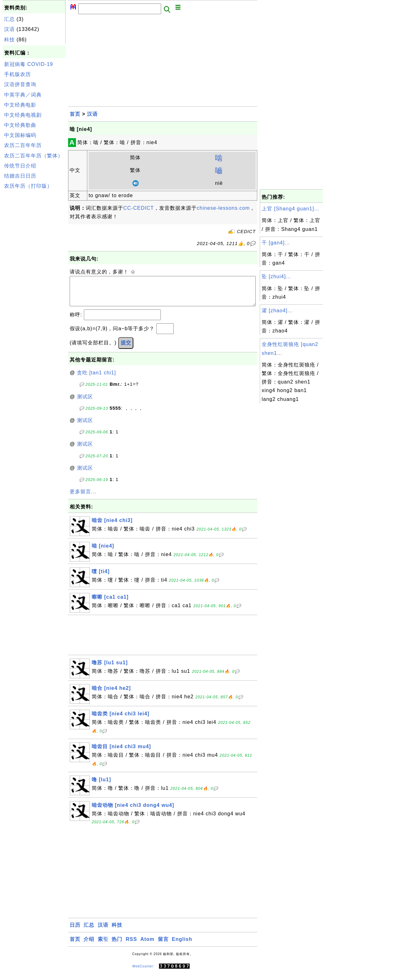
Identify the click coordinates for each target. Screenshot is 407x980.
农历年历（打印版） (28, 186)
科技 (9, 40)
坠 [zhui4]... (276, 276)
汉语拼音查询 (20, 84)
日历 (75, 931)
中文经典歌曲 (20, 125)
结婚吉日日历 (20, 176)
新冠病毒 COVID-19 (29, 64)
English (182, 945)
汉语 (9, 29)
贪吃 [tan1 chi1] (96, 379)
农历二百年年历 (23, 145)
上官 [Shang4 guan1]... (291, 209)
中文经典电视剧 (23, 115)
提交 (126, 349)
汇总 (9, 19)
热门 (117, 945)
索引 (103, 945)
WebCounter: (143, 973)
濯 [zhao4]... (277, 311)
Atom (147, 945)
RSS (131, 945)
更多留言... (83, 498)
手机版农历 (17, 74)
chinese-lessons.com (223, 208)
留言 (163, 945)
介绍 (89, 945)
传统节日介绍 (20, 166)
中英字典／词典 (23, 95)
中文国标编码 (20, 135)
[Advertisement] (34, 286)
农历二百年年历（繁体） (34, 156)
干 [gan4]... (276, 243)
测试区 (85, 403)
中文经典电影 (20, 105)
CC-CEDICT (139, 208)
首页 (75, 114)
